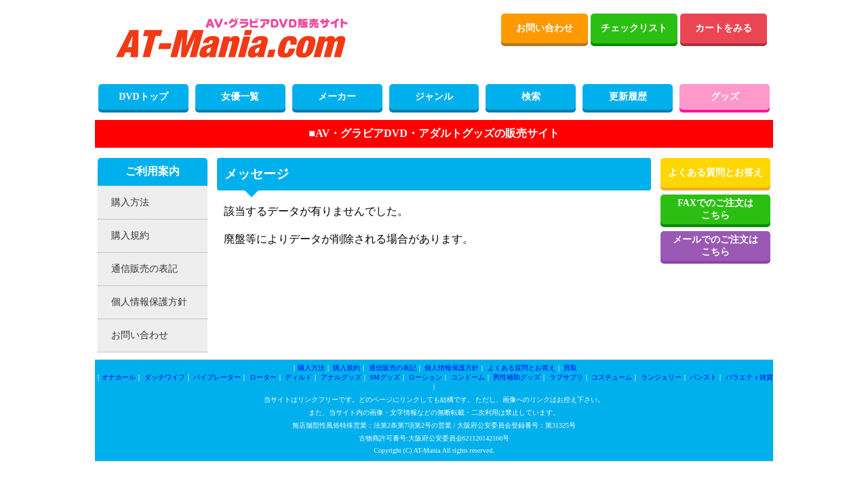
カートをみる (724, 28)
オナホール (119, 377)
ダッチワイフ (165, 377)
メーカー (337, 97)
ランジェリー (661, 377)
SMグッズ (384, 377)
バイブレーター (217, 377)
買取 (570, 368)
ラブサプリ (566, 377)
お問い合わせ (545, 28)
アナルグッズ (341, 377)
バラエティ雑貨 (749, 377)
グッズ (725, 97)
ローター (263, 377)
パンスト (703, 377)
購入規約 (130, 236)
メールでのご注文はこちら (715, 246)
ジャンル (434, 97)
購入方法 (130, 202)
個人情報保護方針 (149, 302)
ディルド (298, 377)
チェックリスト (634, 28)
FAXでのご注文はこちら (715, 209)
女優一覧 (240, 97)
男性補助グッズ (517, 377)
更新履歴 (628, 97)
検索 (531, 97)
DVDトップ (143, 97)
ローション (425, 377)
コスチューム (612, 377)
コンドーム (468, 377)
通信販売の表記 (144, 269)
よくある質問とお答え (715, 172)
